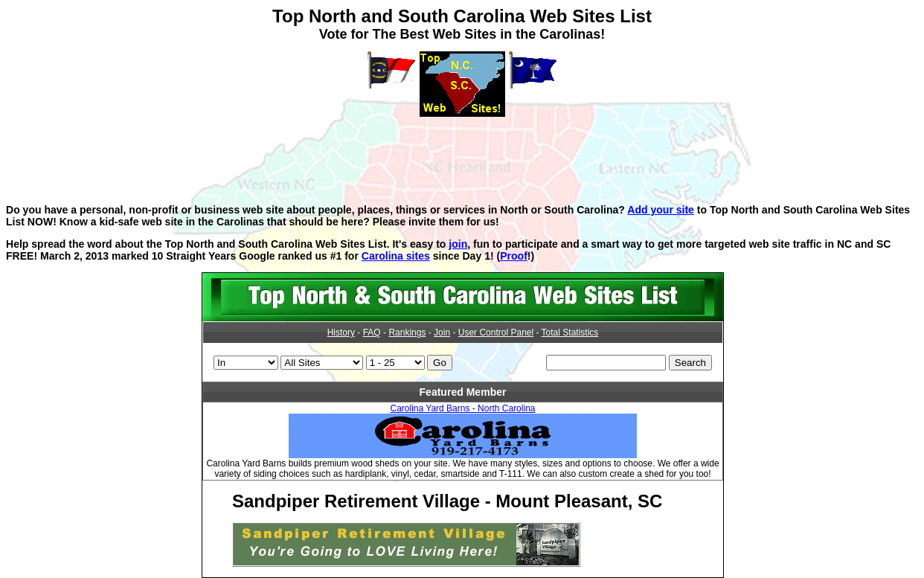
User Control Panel (496, 333)
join (458, 244)
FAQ (372, 333)
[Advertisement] (462, 150)
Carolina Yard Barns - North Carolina (463, 408)
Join (442, 333)
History (341, 333)
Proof (514, 256)
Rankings (407, 333)
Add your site (661, 210)
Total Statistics (570, 333)
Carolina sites (396, 256)
